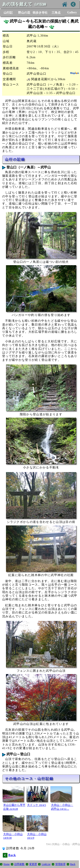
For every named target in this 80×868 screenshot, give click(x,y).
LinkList (46, 864)
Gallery (72, 12)
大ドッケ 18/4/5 (36, 805)
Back (73, 864)
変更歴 (33, 864)
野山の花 (24, 13)
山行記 (8, 13)
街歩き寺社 (40, 13)
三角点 (56, 13)
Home (7, 864)
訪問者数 (19, 864)
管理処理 (60, 864)
